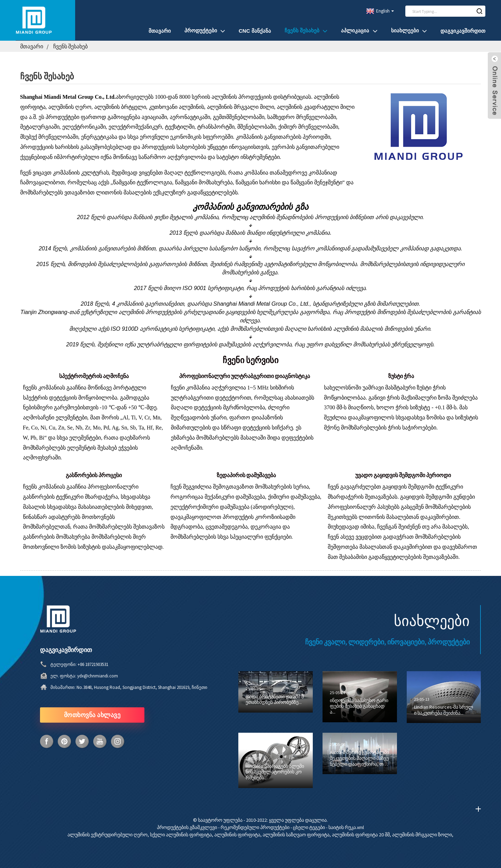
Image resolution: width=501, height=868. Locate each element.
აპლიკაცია (359, 31)
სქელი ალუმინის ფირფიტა (181, 835)
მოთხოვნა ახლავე (92, 715)
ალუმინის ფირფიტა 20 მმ (361, 835)
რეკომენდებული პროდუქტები (255, 827)
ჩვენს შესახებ (306, 31)
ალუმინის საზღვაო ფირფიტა (296, 835)
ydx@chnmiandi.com (98, 676)
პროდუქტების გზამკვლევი (187, 827)
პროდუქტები (205, 31)
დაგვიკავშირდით (463, 31)
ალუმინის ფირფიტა (237, 835)
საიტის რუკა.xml (346, 827)
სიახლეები (409, 31)
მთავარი (160, 31)
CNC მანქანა (255, 31)
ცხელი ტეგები (309, 827)
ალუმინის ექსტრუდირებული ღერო (108, 835)
